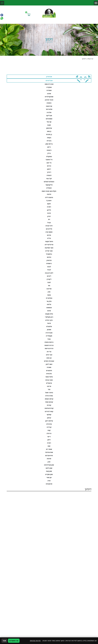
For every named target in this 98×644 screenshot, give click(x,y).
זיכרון (49, 216)
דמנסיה (49, 175)
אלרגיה (49, 112)
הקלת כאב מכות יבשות (49, 191)
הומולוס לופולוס (49, 182)
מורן (49, 292)
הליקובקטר (49, 185)
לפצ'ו (49, 282)
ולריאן (49, 210)
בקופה (49, 138)
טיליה (49, 238)
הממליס (49, 188)
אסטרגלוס (49, 119)
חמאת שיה (49, 232)
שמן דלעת (49, 468)
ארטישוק (49, 128)
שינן (49, 462)
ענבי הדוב (49, 355)
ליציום (49, 276)
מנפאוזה (49, 308)
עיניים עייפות (49, 348)
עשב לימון (49, 364)
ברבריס (49, 141)
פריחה (49, 386)
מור (49, 286)
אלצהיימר (49, 109)
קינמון (49, 418)
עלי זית (49, 352)
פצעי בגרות (49, 380)
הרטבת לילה (49, 197)
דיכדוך (49, 172)
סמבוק (49, 330)
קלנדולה (49, 424)
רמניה (49, 443)
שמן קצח (49, 471)
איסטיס (49, 103)
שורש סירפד (49, 452)
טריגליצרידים (49, 245)
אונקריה (49, 87)
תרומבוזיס (49, 484)
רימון (49, 440)
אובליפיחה (49, 81)
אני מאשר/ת (14, 641)
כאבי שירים (49, 251)
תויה (49, 481)
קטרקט (49, 415)
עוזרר (49, 339)
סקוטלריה (49, 336)
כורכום (49, 257)
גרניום (49, 166)
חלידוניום (49, 229)
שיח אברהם (49, 456)
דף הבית (90, 59)
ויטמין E (49, 201)
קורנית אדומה (49, 408)
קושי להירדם (49, 411)
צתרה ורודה (49, 396)
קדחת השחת (49, 399)
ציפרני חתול (49, 393)
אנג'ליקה (49, 116)
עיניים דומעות (49, 345)
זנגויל (49, 223)
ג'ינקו (49, 147)
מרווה (49, 311)
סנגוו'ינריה (49, 333)
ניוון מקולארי (49, 317)
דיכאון (49, 169)
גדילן (49, 153)
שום (49, 446)
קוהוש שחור (49, 402)
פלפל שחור (49, 377)
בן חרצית (49, 134)
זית (49, 219)
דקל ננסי (49, 179)
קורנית (49, 405)
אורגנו (49, 94)
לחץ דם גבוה (49, 273)
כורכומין (49, 260)
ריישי (49, 437)
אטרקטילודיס (49, 97)
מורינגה (49, 289)
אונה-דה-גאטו (49, 84)
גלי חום (49, 163)
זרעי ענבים (49, 226)
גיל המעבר (49, 160)
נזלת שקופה (49, 314)
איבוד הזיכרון (49, 100)
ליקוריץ (49, 279)
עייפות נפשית (49, 342)
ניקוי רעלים (49, 320)
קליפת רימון (49, 421)
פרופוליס (49, 383)
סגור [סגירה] (4, 641)
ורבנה (49, 213)
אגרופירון (49, 77)
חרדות (49, 235)
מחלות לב (49, 298)
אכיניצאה (49, 106)
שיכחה (49, 459)
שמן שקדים (49, 474)
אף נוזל (49, 122)
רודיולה (49, 433)
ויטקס (49, 204)
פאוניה (49, 367)
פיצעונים (49, 371)
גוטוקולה (49, 156)
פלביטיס (49, 374)
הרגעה (49, 194)
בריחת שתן (49, 144)
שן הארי (49, 477)
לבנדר (49, 270)
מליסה (49, 304)
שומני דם (49, 449)
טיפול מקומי (49, 241)
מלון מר (49, 301)
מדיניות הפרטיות (35, 641)
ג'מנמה (49, 150)
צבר (49, 389)
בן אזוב (49, 131)
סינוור (49, 323)
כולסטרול (49, 254)
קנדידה (49, 427)
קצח (49, 430)
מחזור (49, 295)
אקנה (49, 125)
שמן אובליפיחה (49, 465)
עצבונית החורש (49, 361)
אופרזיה (49, 90)
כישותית (49, 263)
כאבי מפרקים (49, 248)
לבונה (49, 267)
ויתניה (49, 207)
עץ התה (49, 358)
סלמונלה (49, 326)
